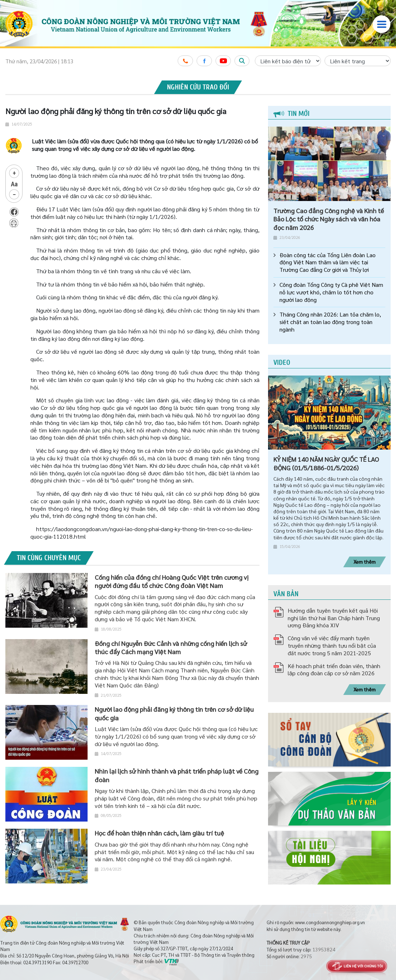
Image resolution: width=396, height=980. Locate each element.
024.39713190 (38, 962)
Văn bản (286, 594)
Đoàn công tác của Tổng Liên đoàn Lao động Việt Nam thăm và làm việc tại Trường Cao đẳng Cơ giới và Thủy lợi (328, 263)
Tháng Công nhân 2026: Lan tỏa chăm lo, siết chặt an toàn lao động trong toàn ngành (330, 322)
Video (282, 362)
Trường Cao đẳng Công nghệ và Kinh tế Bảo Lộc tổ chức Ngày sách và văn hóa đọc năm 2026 (329, 219)
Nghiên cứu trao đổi (198, 87)
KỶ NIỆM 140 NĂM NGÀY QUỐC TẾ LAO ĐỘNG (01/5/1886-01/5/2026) (326, 463)
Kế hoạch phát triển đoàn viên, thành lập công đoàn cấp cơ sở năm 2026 (334, 670)
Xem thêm (365, 562)
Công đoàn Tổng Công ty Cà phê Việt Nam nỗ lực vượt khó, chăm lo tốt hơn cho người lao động (331, 292)
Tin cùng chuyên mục (49, 558)
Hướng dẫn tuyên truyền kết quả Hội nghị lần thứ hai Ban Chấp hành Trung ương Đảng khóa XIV (334, 618)
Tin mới (291, 114)
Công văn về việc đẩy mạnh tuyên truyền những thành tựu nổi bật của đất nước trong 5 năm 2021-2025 (332, 645)
